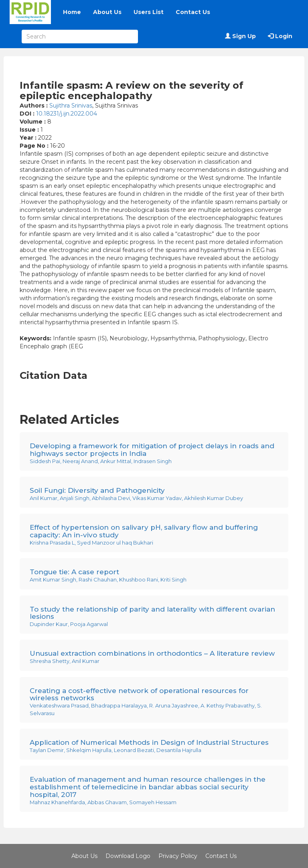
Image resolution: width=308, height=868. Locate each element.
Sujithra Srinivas (71, 106)
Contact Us (193, 12)
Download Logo (128, 856)
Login (280, 36)
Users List (149, 12)
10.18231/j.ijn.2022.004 (67, 114)
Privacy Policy (178, 856)
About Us (107, 12)
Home (72, 12)
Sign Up (240, 36)
